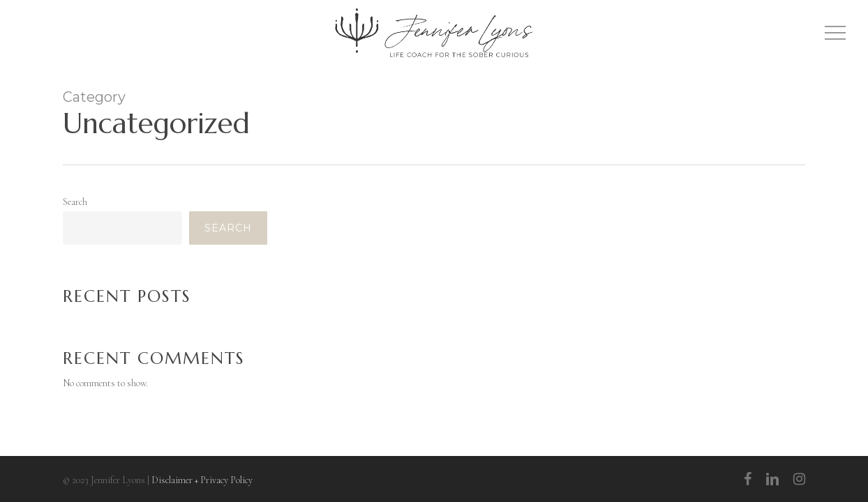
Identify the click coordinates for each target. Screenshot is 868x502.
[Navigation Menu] (837, 33)
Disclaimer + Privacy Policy (202, 480)
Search (75, 202)
